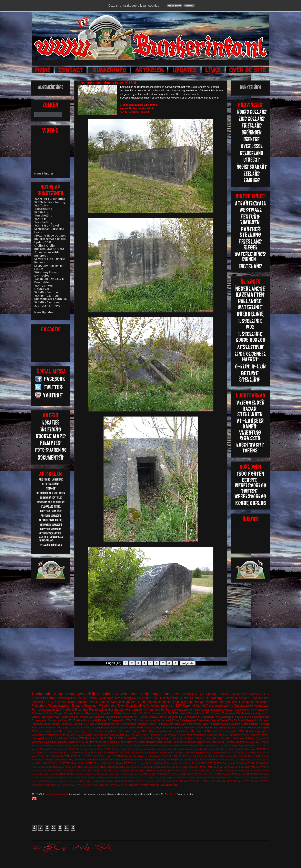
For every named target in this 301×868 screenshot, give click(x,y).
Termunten (228, 749)
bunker (166, 709)
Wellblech (150, 770)
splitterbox (37, 778)
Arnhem (252, 710)
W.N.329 (131, 720)
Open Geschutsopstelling (143, 749)
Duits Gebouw (232, 724)
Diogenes (104, 742)
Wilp (162, 785)
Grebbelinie (189, 694)
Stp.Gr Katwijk (122, 774)
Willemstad (154, 785)
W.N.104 (162, 781)
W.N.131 (114, 763)
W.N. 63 (255, 760)
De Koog (239, 756)
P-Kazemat (195, 731)
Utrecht (211, 694)
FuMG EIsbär (80, 778)
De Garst (189, 738)
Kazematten (127, 694)
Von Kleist (246, 749)
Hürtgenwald (262, 738)
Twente (224, 720)
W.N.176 (256, 742)
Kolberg (48, 760)
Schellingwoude (175, 760)
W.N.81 (122, 738)
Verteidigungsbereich (160, 706)
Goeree (68, 713)
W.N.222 (265, 749)
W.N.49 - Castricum (47, 292)
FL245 (259, 763)
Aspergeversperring (220, 706)
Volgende (187, 663)
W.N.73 (233, 720)
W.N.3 (213, 774)
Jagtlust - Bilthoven (48, 306)
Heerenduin (254, 728)
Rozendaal (264, 778)
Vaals (35, 756)
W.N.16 (256, 749)
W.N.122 (69, 763)
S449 (96, 774)
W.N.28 (36, 752)
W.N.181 (46, 770)
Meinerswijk (155, 731)
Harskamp (59, 767)
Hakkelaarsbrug (41, 724)
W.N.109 (47, 763)
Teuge (240, 752)
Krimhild (44, 774)
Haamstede (38, 760)
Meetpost (71, 774)
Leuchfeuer (93, 760)
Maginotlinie (171, 778)
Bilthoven (94, 742)
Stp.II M (232, 752)
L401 (70, 760)
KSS (145, 731)
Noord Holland (78, 702)
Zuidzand (37, 745)
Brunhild (87, 745)
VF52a (226, 745)
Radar (197, 710)
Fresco (200, 738)
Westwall (173, 717)
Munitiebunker (162, 702)
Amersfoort (152, 709)
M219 (110, 749)
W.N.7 (95, 785)
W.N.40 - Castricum (47, 302)
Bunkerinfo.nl (44, 694)
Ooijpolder (48, 738)
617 (97, 752)
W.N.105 (171, 781)
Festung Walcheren (135, 742)
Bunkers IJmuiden (192, 698)
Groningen (91, 706)
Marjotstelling (116, 735)
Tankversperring (251, 713)
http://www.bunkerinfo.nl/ (57, 794)
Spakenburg (64, 781)
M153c (63, 774)
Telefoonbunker (69, 717)
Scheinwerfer (39, 720)
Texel (121, 706)
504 (177, 771)
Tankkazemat (164, 767)
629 (207, 763)
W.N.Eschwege (135, 785)
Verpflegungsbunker (189, 767)
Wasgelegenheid (41, 735)
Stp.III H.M (142, 735)
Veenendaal (196, 702)
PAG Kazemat (57, 702)
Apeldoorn (77, 745)
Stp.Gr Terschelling (165, 698)
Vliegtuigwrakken (60, 706)
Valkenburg (244, 760)
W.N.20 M (36, 785)
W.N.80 (102, 785)
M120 (80, 767)
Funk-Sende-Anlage (42, 767)
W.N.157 (123, 763)
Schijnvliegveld (201, 749)
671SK (213, 763)
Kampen (56, 724)
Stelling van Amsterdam (216, 752)
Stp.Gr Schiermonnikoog (91, 781)
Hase (208, 738)
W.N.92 (85, 728)
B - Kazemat (215, 698)
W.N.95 (120, 756)
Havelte (143, 717)
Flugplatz (110, 731)
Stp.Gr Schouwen (150, 713)
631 (171, 756)
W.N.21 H (79, 756)
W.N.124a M (80, 763)
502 (208, 713)
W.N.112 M (58, 763)
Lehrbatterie (80, 760)
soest (175, 785)
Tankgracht (212, 760)
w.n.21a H (134, 738)
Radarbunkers (131, 713)
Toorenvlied (231, 731)
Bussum (178, 738)
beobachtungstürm (165, 770)
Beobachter (214, 756)
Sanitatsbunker (184, 749)
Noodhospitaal (115, 767)
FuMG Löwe (124, 731)
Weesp (55, 735)
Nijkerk (104, 767)
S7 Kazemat (115, 720)
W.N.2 (266, 781)
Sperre (215, 720)
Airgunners (52, 778)
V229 (165, 774)
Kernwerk (166, 720)
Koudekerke (138, 752)
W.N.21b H (57, 770)
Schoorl (52, 720)
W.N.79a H (103, 770)
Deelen (118, 713)
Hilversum (151, 742)
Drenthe (78, 706)
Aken (144, 738)
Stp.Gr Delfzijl (209, 742)
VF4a (171, 774)
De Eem (184, 717)
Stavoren (75, 781)
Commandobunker (182, 710)
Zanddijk (74, 752)
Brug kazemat (228, 728)
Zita (193, 763)
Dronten (265, 720)
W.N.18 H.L (134, 763)
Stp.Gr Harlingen (226, 742)
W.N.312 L (71, 785)
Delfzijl (96, 745)
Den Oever (129, 728)
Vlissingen (262, 702)
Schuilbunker (187, 728)
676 (176, 756)
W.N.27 (89, 756)
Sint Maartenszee (50, 781)
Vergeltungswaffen (240, 745)
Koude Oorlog (142, 698)
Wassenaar (199, 735)
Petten (161, 724)
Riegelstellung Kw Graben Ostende (232, 778)
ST (139, 767)
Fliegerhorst (239, 694)
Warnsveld (46, 749)
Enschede (114, 724)
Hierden (91, 778)
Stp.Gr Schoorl (137, 774)
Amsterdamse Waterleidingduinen (113, 702)
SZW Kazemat (185, 706)
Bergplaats (106, 713)
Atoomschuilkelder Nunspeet (48, 254)
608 (55, 745)
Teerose (222, 760)
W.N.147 (255, 745)
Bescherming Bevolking (235, 763)
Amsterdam (51, 731)
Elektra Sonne (117, 742)
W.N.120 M (100, 738)
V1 (124, 720)
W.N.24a (45, 785)
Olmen (152, 724)
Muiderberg (40, 706)
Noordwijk (191, 778)
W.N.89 (113, 770)
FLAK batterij (179, 713)
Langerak (67, 724)
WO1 (189, 735)
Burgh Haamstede (212, 710)
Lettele (56, 774)
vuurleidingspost (155, 756)
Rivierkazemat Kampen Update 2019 (50, 240)
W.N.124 (59, 756)
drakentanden (215, 735)
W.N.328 (112, 738)
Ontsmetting (130, 767)
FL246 (80, 735)
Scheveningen (171, 728)
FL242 (120, 752)
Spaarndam (197, 752)
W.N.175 (255, 767)
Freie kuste (229, 713)
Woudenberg (108, 706)
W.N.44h (92, 770)
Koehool (118, 778)
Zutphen (208, 728)
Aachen (67, 745)
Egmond (195, 717)
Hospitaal (142, 724)
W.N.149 (247, 742)
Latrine (36, 717)
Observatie (163, 745)
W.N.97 (36, 749)
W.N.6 (199, 728)
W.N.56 (226, 774)
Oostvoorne (74, 742)
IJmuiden (105, 694)
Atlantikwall (261, 706)
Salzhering (37, 781)
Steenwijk (188, 760)
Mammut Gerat (149, 745)
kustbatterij (84, 752)
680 (185, 771)
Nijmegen (51, 728)
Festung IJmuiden (57, 698)
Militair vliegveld (243, 702)
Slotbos (192, 713)
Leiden (162, 778)
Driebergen (229, 771)
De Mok (248, 756)
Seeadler (104, 774)
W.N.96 (124, 785)
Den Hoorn (110, 752)
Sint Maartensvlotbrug (211, 745)
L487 (156, 778)
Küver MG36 (128, 778)
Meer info (174, 6)
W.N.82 (172, 735)
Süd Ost (78, 724)
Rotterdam (254, 778)
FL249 (237, 771)
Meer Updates (44, 312)
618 (181, 771)
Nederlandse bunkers (159, 694)
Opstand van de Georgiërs (187, 742)
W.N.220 (75, 728)
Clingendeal (102, 728)
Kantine (127, 752)
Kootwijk (36, 774)
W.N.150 (216, 781)
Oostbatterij (181, 731)
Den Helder (79, 698)
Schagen (161, 760)
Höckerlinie (38, 728)
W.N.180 (166, 713)
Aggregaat (101, 724)
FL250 (244, 771)
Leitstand (51, 742)
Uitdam (148, 774)
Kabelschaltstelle (262, 771)
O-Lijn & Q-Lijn (45, 245)
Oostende (81, 774)
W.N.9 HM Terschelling (50, 199)
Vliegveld (231, 698)
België (204, 756)
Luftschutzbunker (132, 745)
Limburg (62, 742)
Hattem (216, 738)
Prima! (189, 6)
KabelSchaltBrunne (104, 778)
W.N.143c (185, 774)
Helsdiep (226, 738)
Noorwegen (201, 778)
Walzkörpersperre (259, 731)
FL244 (257, 756)
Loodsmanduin (107, 760)
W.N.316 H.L (100, 756)
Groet (91, 749)
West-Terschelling (213, 724)
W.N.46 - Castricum (47, 296)
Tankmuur (79, 713)
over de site (171, 794)
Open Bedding (135, 706)
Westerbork (264, 774)
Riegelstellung (166, 752)
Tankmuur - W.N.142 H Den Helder (49, 281)
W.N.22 (67, 770)
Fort (35, 709)
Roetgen (178, 752)
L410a (144, 778)
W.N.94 (121, 770)
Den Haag (116, 728)
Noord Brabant (121, 749)
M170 (103, 749)
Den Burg (80, 731)
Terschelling (123, 698)
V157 (154, 774)
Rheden (90, 774)
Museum (95, 767)
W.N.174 (195, 774)
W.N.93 (44, 752)
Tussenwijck (251, 752)
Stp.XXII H (200, 760)
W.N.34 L (81, 785)
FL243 (112, 745)
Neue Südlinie (243, 717)
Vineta (155, 781)
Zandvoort (255, 694)
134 (86, 724)
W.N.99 (129, 770)
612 (166, 756)
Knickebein (70, 767)
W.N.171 (234, 781)
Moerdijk (181, 778)
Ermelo (104, 745)
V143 (130, 781)
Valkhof (148, 781)
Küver (176, 720)
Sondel (112, 774)
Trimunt (153, 735)
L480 (150, 778)
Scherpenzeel (260, 698)
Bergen (59, 713)
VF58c (177, 774)
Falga (266, 763)
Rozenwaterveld (50, 717)
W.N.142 (163, 735)
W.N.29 (75, 770)
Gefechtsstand (250, 724)
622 (216, 728)
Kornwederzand (224, 717)
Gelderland (106, 698)
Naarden (168, 731)
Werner (142, 756)
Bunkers (223, 694)
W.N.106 (179, 781)
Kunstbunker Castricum (50, 299)
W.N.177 (250, 781)
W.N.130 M (103, 763)
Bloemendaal (128, 724)
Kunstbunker (152, 752)
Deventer (219, 771)
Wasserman (131, 756)
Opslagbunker (243, 706)
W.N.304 (62, 785)
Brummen (62, 749)
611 (93, 752)
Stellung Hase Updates (50, 235)
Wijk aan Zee (68, 735)
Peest (141, 760)
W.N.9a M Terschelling (50, 202)
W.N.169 (225, 781)
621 (92, 724)
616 (54, 749)
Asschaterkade (113, 717)
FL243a (252, 763)
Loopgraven (47, 709)
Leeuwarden (101, 735)
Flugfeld (265, 756)
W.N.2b (265, 713)
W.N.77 (112, 756)
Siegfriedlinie (173, 724)
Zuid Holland (65, 709)
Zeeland (244, 698)
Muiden (50, 713)
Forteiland (79, 720)
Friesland (81, 709)
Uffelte (175, 767)
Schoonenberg (148, 767)
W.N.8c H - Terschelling (43, 214)
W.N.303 (154, 763)
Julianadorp (39, 742)
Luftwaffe (168, 742)
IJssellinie (39, 702)
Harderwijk (91, 720)
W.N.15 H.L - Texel (47, 225)
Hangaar (264, 724)
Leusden (138, 709)
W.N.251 (54, 785)
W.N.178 (265, 767)
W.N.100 (265, 760)
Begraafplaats (193, 756)
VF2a (266, 752)
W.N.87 (109, 785)
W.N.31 (83, 770)
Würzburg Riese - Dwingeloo (46, 274)
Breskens (62, 778)
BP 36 (182, 756)
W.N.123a (63, 728)
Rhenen (103, 720)
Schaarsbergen (153, 728)
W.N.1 (204, 767)
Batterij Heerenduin (248, 720)
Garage (137, 731)
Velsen (42, 756)
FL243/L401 (74, 749)
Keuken (265, 735)
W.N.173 (245, 767)
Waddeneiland (56, 752)
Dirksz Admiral (95, 731)
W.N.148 (69, 756)
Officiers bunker (129, 760)
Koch (160, 742)
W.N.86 (163, 763)
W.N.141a (207, 781)
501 (71, 720)
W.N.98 (244, 731)
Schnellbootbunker (179, 745)
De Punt (241, 728)
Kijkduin (36, 738)
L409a (138, 778)
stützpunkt (47, 745)
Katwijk (201, 706)
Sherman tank (216, 731)
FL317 (250, 771)
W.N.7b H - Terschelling (43, 207)
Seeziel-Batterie (158, 717)
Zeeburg (168, 785)
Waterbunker (130, 717)
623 (102, 752)
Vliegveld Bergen (218, 702)
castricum (62, 720)
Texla (237, 749)
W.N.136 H (213, 767)
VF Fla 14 (233, 760)
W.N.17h (36, 770)
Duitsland (216, 713)
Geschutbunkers (119, 709)
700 (189, 771)
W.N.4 (220, 774)
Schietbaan (61, 738)
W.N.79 (249, 774)
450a (44, 778)
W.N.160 (265, 745)
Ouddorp (161, 749)
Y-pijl (66, 752)
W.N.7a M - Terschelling (43, 220)
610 (203, 763)
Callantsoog (227, 756)
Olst (238, 713)
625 (60, 745)
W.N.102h (37, 763)
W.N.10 (50, 756)
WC (184, 724)
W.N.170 (235, 767)
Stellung (73, 738)
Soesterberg (203, 720)
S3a (201, 694)
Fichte (119, 745)
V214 (135, 781)
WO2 (256, 774)
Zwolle (201, 713)
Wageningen (194, 724)
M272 (86, 767)
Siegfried (194, 745)
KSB (97, 749)
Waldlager (139, 770)
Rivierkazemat (188, 720)
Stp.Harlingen (109, 781)
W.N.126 (188, 781)
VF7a (85, 742)
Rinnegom (150, 760)
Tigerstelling (93, 713)
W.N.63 (234, 774)
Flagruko (255, 735)
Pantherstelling (261, 717)
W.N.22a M (204, 774)
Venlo (238, 742)
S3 (204, 731)
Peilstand (171, 749)
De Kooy (210, 771)
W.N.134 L (197, 781)
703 (92, 728)
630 (225, 735)
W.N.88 (117, 785)
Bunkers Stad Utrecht (49, 249)
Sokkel (187, 752)
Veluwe (228, 710)
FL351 (70, 778)
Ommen (211, 778)
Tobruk (93, 698)
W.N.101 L (85, 738)
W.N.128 (92, 763)
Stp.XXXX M (121, 781)
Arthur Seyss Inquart (160, 738)
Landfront (145, 702)
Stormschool (215, 749)
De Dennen (66, 731)
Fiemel (84, 749)
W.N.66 (242, 774)
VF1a (260, 752)
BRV (220, 763)
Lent (50, 774)
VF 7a (141, 781)
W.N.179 (259, 781)
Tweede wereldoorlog (91, 717)
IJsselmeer (240, 710)
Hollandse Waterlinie (149, 720)
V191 (160, 774)
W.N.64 (89, 785)
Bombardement (199, 771)
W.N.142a (225, 767)
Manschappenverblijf (76, 694)
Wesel (170, 763)
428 (198, 763)
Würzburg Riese (182, 763)
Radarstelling (98, 709)
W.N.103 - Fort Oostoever (44, 287)
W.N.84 (265, 742)
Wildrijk (146, 785)
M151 (140, 728)
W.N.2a (145, 763)
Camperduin (235, 735)
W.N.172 (242, 781)
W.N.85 (181, 735)
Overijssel (180, 702)
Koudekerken (60, 760)
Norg (118, 760)
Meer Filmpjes (44, 173)
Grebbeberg (208, 717)
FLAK (246, 735)
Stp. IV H (130, 735)
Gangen (88, 735)
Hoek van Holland (243, 738)
